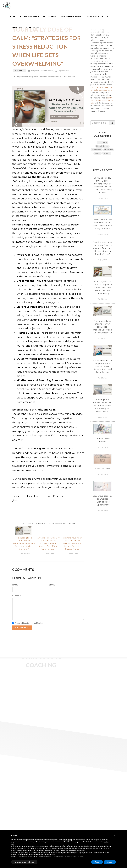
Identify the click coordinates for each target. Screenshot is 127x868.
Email (52, 585)
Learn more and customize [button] (24, 862)
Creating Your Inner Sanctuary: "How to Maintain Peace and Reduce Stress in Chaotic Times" (72, 543)
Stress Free (43, 77)
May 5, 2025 (74, 554)
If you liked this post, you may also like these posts (48, 524)
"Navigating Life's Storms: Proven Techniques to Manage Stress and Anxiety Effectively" (24, 543)
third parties (49, 846)
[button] (115, 836)
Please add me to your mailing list (29, 623)
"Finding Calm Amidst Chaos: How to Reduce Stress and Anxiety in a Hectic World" (103, 406)
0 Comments (69, 77)
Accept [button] (110, 862)
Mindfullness (33, 77)
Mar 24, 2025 (103, 474)
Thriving (50, 77)
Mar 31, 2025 (103, 447)
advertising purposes (93, 848)
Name (15, 585)
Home (12, 16)
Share (19, 71)
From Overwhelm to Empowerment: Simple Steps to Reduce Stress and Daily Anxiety (103, 366)
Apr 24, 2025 (25, 554)
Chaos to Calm (103, 469)
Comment (18, 596)
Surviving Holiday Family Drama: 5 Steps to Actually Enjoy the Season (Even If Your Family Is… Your (48, 543)
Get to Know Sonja (29, 16)
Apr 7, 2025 (103, 417)
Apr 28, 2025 (103, 299)
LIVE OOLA (102, 143)
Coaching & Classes (97, 16)
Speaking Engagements (72, 16)
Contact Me (16, 27)
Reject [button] (97, 862)
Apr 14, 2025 (103, 378)
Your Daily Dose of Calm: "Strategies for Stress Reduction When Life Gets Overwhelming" (47, 46)
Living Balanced (22, 77)
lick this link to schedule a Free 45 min (102, 100)
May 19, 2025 (103, 234)
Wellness (58, 77)
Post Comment (22, 628)
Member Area (32, 27)
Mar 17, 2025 (103, 510)
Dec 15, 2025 (50, 554)
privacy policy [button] (68, 840)
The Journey (49, 16)
